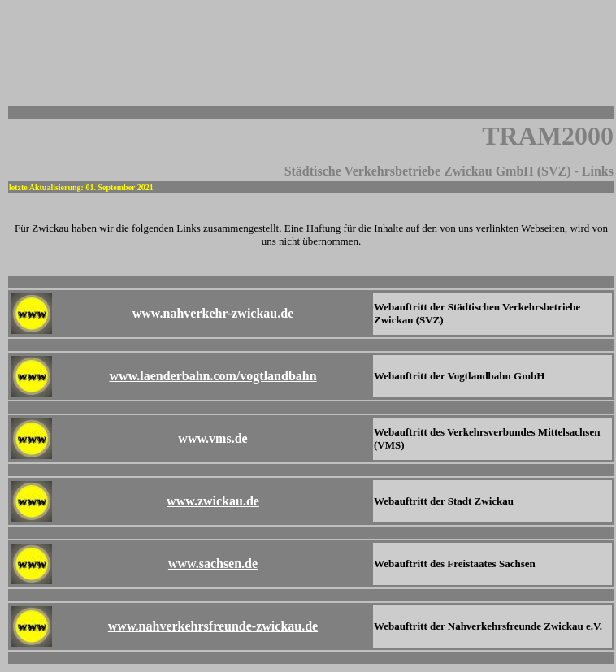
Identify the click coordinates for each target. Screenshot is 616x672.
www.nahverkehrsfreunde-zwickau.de (213, 626)
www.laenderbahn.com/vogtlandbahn (213, 376)
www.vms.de (213, 438)
